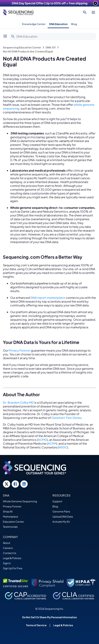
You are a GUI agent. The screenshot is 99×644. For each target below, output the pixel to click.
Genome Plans (61, 511)
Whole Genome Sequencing (20, 501)
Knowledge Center (34, 24)
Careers (8, 548)
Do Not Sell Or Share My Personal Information (49, 617)
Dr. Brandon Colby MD (18, 402)
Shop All (8, 511)
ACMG (42, 440)
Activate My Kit (61, 522)
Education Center (13, 522)
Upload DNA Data (63, 516)
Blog (74, 24)
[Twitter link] (7, 484)
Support (57, 501)
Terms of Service (36, 625)
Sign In (7, 563)
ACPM (52, 443)
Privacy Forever (12, 506)
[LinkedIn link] (24, 484)
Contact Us (10, 553)
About (7, 543)
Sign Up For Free (13, 568)
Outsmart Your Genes (66, 418)
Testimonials (10, 527)
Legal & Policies (12, 558)
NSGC (63, 447)
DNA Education (58, 24)
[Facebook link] (15, 484)
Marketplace (11, 516)
